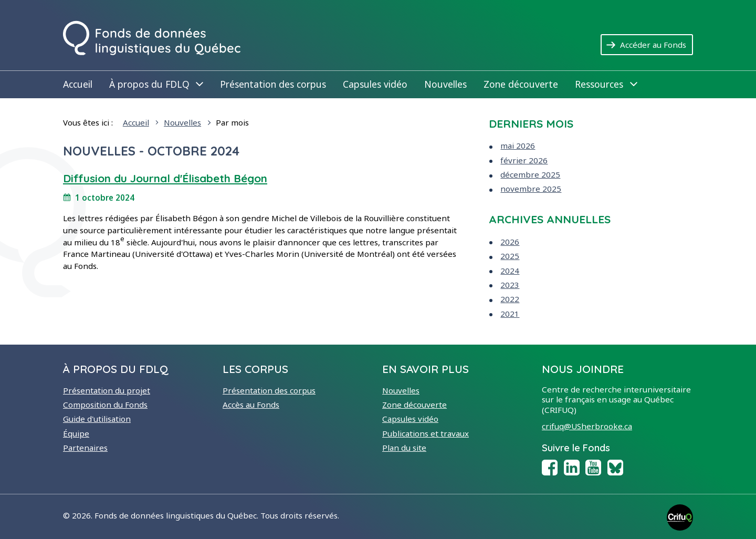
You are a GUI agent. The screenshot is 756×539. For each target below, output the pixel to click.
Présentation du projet (107, 390)
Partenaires (85, 448)
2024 (510, 271)
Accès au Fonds (251, 405)
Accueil (78, 84)
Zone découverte (521, 84)
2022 (510, 299)
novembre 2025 (531, 189)
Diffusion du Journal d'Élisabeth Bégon (165, 178)
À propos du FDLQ (156, 84)
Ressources (606, 84)
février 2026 (524, 160)
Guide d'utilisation (97, 419)
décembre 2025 (530, 174)
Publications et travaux (426, 433)
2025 (510, 256)
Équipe (76, 433)
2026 (510, 242)
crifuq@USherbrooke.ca (587, 426)
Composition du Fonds (105, 405)
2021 (510, 314)
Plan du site (404, 448)
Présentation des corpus (273, 84)
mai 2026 (518, 146)
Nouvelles (445, 84)
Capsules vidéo (375, 84)
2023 (510, 285)
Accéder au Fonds (657, 44)
